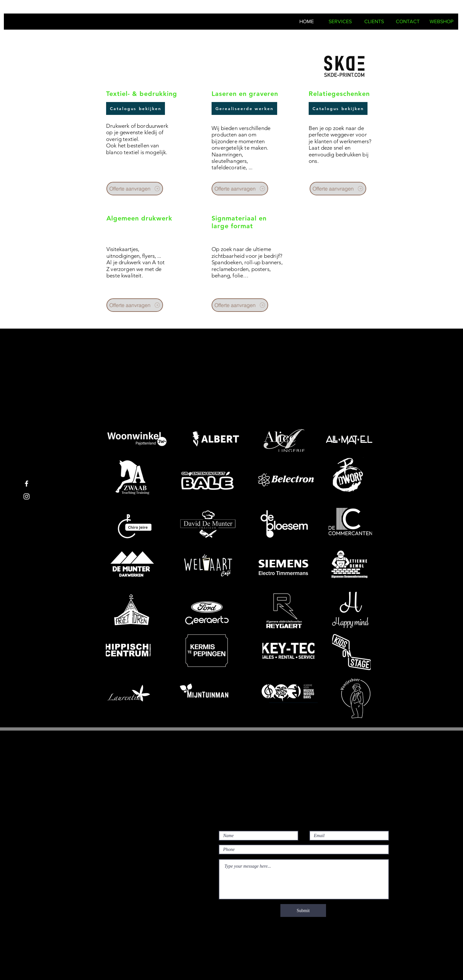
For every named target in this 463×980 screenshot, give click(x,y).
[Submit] (303, 910)
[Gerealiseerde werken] (244, 108)
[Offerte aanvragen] (135, 189)
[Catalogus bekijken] (136, 108)
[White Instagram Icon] (27, 496)
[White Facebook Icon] (27, 484)
